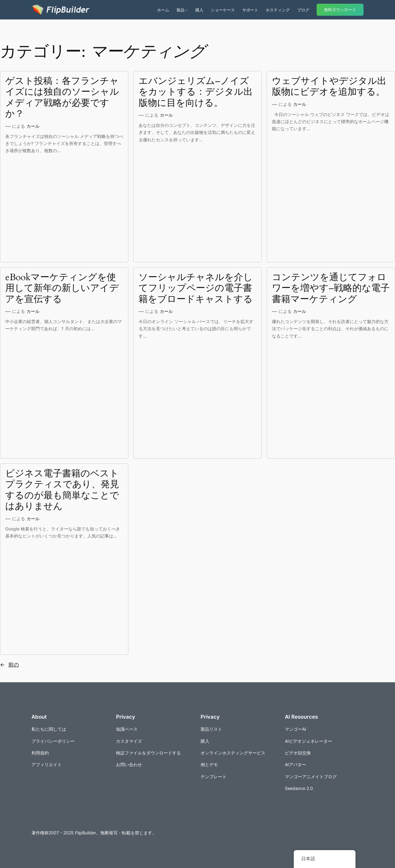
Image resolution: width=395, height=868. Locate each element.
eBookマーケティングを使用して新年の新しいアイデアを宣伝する (62, 289)
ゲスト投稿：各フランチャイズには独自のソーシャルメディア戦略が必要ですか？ (62, 98)
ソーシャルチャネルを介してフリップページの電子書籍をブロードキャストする (196, 289)
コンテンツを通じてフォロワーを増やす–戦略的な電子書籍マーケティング (331, 289)
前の (9, 665)
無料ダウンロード (340, 10)
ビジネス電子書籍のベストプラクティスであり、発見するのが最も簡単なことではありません (62, 490)
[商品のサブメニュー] (187, 10)
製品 (181, 10)
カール (33, 126)
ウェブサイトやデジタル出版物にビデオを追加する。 (329, 87)
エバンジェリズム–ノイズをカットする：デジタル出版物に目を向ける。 (196, 92)
